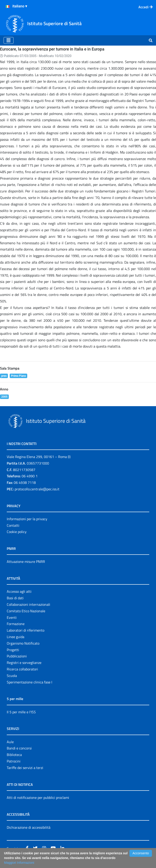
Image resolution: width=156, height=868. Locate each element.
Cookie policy (17, 532)
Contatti (13, 525)
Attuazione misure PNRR (26, 562)
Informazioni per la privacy (27, 519)
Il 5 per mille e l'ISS (21, 712)
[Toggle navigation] (9, 40)
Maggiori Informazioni (19, 863)
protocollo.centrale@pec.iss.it (37, 489)
